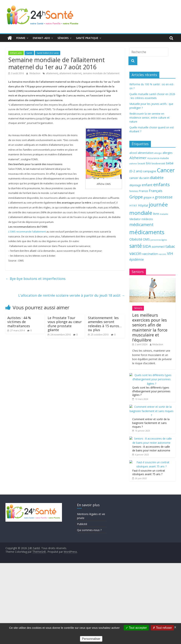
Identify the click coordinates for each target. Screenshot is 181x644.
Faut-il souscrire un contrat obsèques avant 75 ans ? (149, 472)
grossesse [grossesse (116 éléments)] (164, 197)
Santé (29, 53)
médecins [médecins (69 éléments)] (147, 219)
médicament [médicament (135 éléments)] (141, 224)
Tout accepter (136, 628)
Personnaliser (91, 639)
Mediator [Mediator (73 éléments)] (135, 219)
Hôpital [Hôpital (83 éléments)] (143, 205)
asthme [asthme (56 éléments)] (133, 163)
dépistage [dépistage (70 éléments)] (135, 185)
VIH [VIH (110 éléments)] (170, 254)
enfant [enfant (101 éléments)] (147, 185)
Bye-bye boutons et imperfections (36, 279)
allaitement (52, 73)
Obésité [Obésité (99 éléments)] (136, 239)
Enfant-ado (41, 38)
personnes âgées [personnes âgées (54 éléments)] (159, 240)
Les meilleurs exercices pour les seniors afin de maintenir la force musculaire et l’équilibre (150, 327)
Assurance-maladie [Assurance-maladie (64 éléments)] (158, 158)
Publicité (82, 524)
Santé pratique (87, 38)
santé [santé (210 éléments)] (136, 246)
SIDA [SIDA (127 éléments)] (147, 246)
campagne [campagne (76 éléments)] (150, 171)
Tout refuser (162, 628)
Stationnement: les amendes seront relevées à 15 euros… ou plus (105, 324)
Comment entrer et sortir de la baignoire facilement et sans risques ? (151, 423)
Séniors (63, 38)
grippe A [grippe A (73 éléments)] (149, 197)
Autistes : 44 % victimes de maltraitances (19, 322)
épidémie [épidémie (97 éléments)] (137, 259)
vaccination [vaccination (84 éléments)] (150, 254)
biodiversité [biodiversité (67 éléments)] (158, 163)
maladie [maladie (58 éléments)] (164, 214)
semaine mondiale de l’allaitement (101, 73)
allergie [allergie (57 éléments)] (158, 153)
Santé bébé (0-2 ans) (48, 53)
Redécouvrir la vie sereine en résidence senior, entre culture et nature (149, 118)
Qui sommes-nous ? (89, 530)
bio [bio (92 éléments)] (148, 163)
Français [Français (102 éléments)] (156, 191)
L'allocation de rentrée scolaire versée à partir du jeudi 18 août (72, 295)
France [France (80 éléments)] (143, 191)
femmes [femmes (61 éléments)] (134, 191)
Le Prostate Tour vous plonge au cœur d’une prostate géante (65, 324)
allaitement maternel (70, 73)
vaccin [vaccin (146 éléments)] (135, 253)
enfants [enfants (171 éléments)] (162, 184)
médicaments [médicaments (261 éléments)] (147, 232)
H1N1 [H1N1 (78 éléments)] (133, 205)
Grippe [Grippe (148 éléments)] (136, 197)
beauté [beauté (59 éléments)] (141, 163)
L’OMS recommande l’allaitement (27, 232)
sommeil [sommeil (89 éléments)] (158, 247)
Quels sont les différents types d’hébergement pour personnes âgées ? (151, 391)
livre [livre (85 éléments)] (156, 214)
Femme (21, 38)
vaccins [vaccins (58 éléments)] (162, 254)
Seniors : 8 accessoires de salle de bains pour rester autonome (151, 449)
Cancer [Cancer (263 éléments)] (166, 170)
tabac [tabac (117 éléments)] (170, 246)
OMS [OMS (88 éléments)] (146, 239)
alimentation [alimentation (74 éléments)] (146, 153)
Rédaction (35, 73)
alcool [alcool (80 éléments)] (133, 153)
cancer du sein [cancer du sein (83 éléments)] (139, 178)
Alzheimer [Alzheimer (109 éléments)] (138, 158)
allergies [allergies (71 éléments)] (168, 153)
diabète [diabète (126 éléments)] (157, 178)
